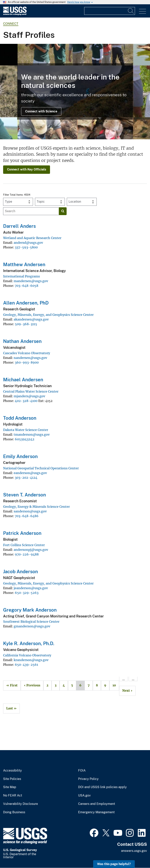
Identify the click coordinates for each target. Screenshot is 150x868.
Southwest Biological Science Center (31, 622)
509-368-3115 (26, 324)
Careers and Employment (97, 804)
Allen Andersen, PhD (26, 303)
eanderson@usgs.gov (30, 473)
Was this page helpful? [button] (114, 864)
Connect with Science (41, 111)
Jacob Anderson (21, 571)
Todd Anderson (20, 418)
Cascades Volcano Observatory (27, 353)
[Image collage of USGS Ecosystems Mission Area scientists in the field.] (75, 92)
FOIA (82, 771)
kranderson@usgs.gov (31, 660)
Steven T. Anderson (25, 495)
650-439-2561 (26, 665)
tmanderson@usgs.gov (32, 434)
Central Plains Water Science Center (31, 391)
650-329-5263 (27, 593)
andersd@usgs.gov (28, 243)
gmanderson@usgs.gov (32, 626)
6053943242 (25, 439)
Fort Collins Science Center (24, 545)
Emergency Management (96, 812)
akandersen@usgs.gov (31, 319)
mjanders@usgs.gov (29, 396)
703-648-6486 (27, 516)
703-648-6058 (27, 286)
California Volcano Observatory (27, 655)
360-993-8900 (27, 362)
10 (113, 685)
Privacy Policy (88, 779)
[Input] (110, 11)
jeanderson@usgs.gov (31, 588)
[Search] (131, 11)
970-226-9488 (27, 554)
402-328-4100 (26, 401)
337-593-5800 (26, 247)
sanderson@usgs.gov (30, 511)
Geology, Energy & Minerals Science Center (36, 507)
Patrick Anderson (22, 533)
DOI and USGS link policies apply (102, 787)
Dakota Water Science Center (26, 430)
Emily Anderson (20, 456)
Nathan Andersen (22, 341)
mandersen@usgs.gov (31, 281)
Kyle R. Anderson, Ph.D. (29, 643)
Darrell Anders (19, 226)
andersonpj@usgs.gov (31, 550)
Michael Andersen (23, 380)
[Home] (15, 14)
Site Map (10, 787)
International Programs (21, 276)
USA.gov (84, 796)
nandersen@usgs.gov (30, 358)
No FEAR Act (13, 796)
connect (11, 24)
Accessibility (12, 771)
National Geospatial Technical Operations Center (41, 468)
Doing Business (14, 812)
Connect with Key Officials (27, 169)
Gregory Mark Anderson (30, 610)
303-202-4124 (26, 478)
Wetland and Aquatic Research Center (32, 238)
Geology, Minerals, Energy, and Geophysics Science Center (48, 315)
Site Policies (12, 779)
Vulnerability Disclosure (21, 804)
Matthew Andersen (24, 264)
